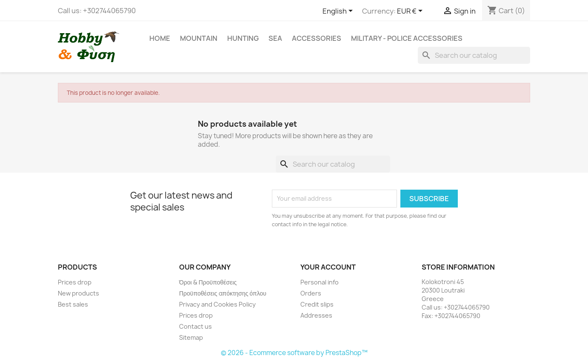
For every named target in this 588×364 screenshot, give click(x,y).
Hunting (243, 38)
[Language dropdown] (339, 11)
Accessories (317, 38)
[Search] (474, 55)
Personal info (320, 282)
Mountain (199, 38)
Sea (275, 38)
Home (160, 38)
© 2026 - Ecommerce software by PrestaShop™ (294, 353)
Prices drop (75, 282)
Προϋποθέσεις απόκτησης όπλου (223, 293)
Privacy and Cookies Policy (217, 304)
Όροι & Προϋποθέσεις (208, 282)
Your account (328, 267)
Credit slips (317, 304)
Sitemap (191, 337)
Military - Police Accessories (407, 38)
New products (78, 293)
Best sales (73, 304)
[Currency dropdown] (411, 11)
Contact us (196, 326)
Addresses (316, 315)
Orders (311, 293)
